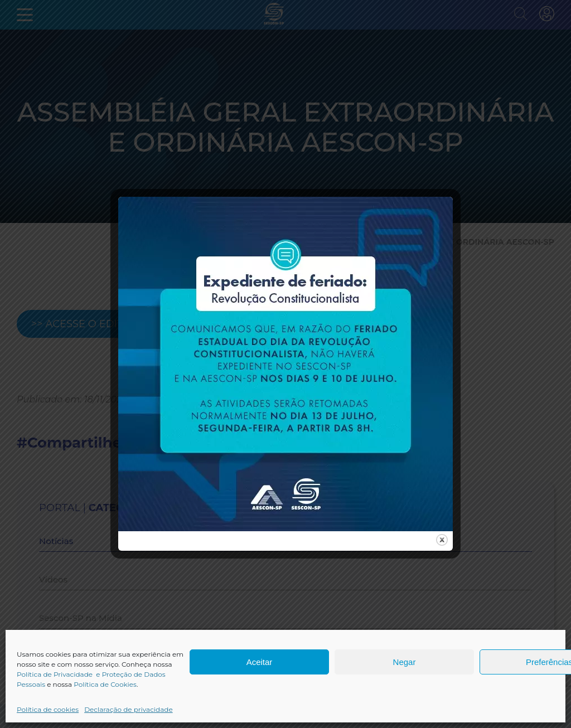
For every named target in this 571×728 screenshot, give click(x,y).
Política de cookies (48, 709)
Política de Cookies (105, 684)
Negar (405, 662)
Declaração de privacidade (129, 709)
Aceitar (260, 662)
